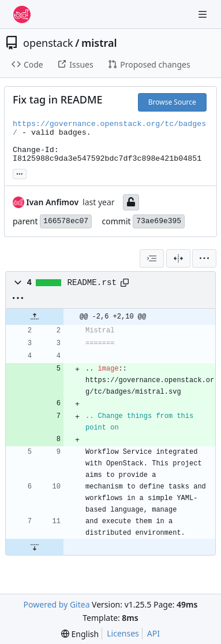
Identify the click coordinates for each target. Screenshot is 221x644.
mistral (99, 43)
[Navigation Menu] (204, 14)
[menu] (204, 258)
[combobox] (152, 258)
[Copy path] (125, 283)
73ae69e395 (159, 221)
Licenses (123, 633)
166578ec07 (66, 221)
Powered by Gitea (57, 604)
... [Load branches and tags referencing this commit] (20, 173)
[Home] (22, 14)
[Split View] (178, 258)
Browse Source (172, 102)
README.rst (92, 283)
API (153, 633)
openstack (48, 43)
